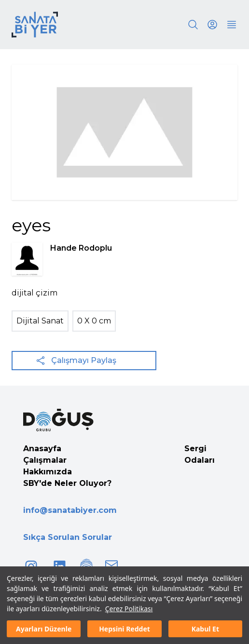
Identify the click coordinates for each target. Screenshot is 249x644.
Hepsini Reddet (124, 629)
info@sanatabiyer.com (70, 510)
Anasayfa (42, 449)
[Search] (193, 25)
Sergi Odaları (200, 454)
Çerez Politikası (129, 609)
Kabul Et (205, 629)
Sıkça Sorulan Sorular (68, 537)
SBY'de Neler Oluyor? (67, 483)
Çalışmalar (45, 460)
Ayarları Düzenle (44, 629)
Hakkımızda (48, 472)
